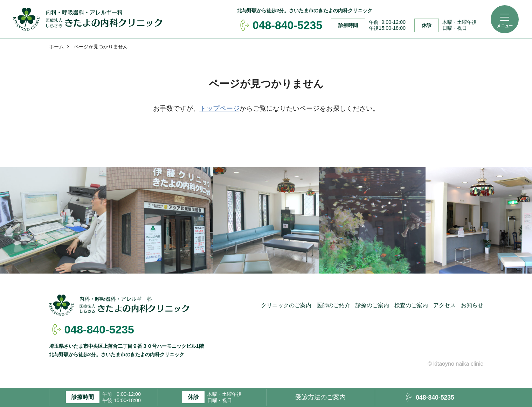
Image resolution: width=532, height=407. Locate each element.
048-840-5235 (99, 330)
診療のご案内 (372, 305)
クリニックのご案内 (286, 305)
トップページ (220, 108)
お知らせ (472, 305)
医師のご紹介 (333, 305)
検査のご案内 (411, 305)
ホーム (56, 47)
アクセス (444, 305)
